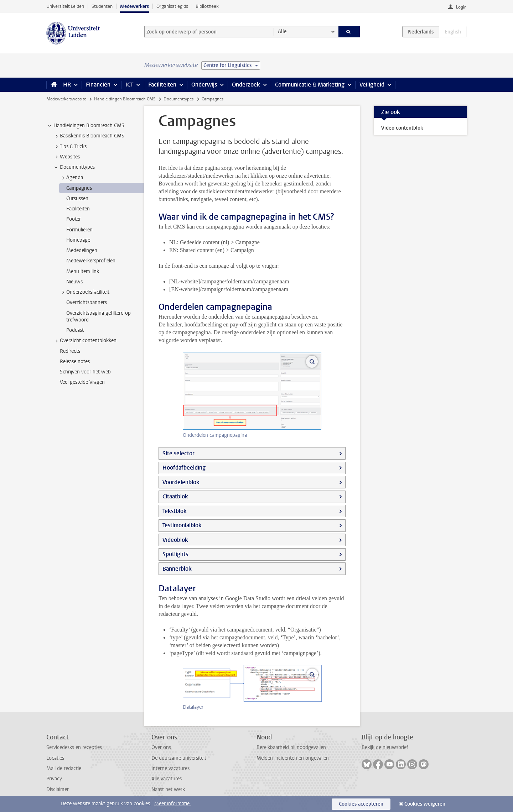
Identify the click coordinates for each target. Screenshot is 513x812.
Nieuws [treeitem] (74, 282)
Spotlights (175, 554)
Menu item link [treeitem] (83, 271)
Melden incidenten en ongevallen (293, 758)
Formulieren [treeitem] (79, 230)
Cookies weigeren (425, 804)
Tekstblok (175, 511)
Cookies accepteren (361, 804)
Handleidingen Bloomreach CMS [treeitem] (85, 126)
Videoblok (175, 540)
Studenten (102, 6)
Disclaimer (58, 789)
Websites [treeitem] (66, 157)
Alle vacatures (167, 779)
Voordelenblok (181, 482)
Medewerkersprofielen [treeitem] (91, 261)
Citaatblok (175, 496)
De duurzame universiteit (179, 758)
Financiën (98, 85)
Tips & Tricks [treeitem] (70, 147)
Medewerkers (134, 6)
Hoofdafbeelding (184, 468)
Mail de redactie (64, 768)
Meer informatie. (173, 804)
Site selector (178, 453)
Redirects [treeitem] (70, 351)
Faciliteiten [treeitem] (78, 209)
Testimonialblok (182, 525)
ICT (129, 85)
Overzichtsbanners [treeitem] (87, 302)
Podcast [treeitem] (75, 330)
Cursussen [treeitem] (77, 198)
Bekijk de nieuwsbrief (385, 747)
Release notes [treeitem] (75, 362)
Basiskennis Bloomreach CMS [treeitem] (89, 136)
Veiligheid (372, 85)
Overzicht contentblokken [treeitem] (85, 341)
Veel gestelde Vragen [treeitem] (82, 382)
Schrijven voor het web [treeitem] (85, 372)
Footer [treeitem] (74, 219)
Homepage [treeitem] (78, 240)
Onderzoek (246, 85)
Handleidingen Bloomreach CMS (125, 99)
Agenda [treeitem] (71, 178)
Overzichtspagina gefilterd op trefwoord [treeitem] (99, 316)
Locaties (55, 758)
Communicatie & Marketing (310, 85)
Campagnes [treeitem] (79, 188)
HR (67, 85)
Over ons (161, 747)
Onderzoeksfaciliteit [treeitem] (84, 292)
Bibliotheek (207, 6)
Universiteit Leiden (65, 6)
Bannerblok (177, 569)
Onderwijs (204, 85)
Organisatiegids (172, 6)
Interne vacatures (170, 768)
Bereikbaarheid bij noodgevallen (291, 747)
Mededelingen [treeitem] (82, 250)
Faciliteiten (162, 85)
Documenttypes (178, 99)
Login (461, 7)
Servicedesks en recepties (74, 747)
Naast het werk (168, 789)
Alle (282, 32)
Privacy (54, 779)
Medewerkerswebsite (66, 99)
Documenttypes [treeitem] (74, 167)
